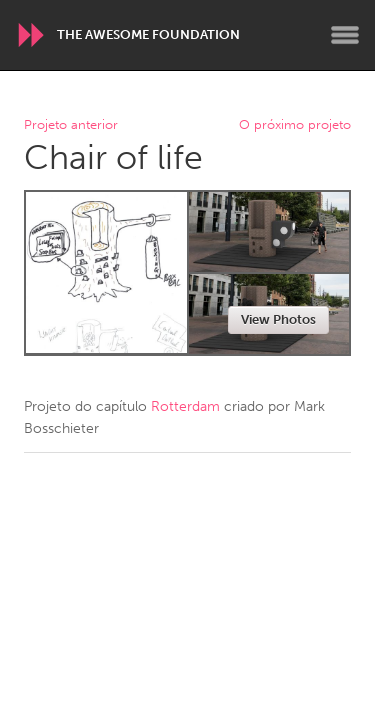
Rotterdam (185, 406)
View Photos (278, 319)
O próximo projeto (295, 125)
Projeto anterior (71, 125)
